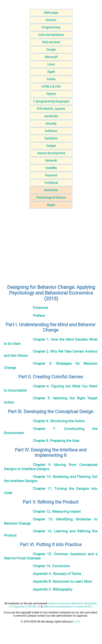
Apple (51, 72)
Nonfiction (51, 190)
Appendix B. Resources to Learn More (62, 581)
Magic (51, 205)
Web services (51, 42)
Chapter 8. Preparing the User (56, 441)
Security (51, 124)
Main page (51, 13)
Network (51, 160)
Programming (51, 27)
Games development (51, 153)
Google (51, 50)
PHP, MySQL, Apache (51, 109)
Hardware (51, 138)
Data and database (51, 35)
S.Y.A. (77, 622)
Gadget (51, 146)
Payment (51, 175)
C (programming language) (51, 101)
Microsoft (51, 57)
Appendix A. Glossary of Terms (57, 574)
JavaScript (51, 116)
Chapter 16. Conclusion (51, 566)
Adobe (51, 79)
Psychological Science (51, 197)
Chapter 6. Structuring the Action (59, 421)
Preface (39, 316)
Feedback (51, 183)
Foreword (40, 308)
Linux (51, 64)
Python (51, 94)
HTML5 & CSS (51, 87)
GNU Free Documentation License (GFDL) (68, 607)
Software (51, 131)
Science (51, 20)
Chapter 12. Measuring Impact (57, 511)
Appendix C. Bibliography (53, 589)
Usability (51, 168)
